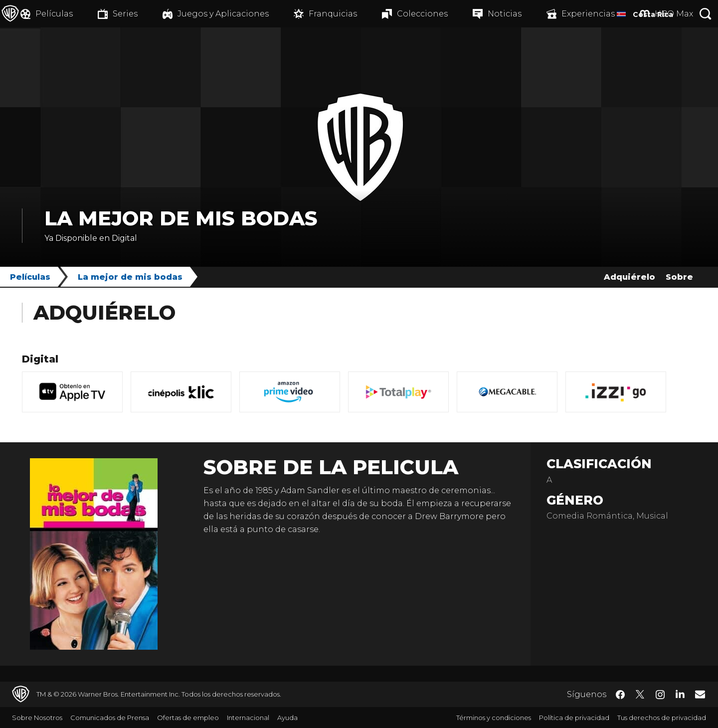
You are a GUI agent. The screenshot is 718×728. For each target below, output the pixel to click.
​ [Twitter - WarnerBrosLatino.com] (640, 695)
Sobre (679, 277)
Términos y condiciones (494, 718)
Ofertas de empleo (188, 718)
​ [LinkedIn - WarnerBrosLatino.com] (680, 694)
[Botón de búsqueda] (706, 14)
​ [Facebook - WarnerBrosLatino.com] (620, 695)
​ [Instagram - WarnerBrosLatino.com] (660, 695)
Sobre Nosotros (37, 718)
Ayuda (287, 718)
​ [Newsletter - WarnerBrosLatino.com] (700, 694)
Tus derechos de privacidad (662, 718)
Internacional (248, 718)
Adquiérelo (629, 277)
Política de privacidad (574, 718)
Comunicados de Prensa (110, 718)
